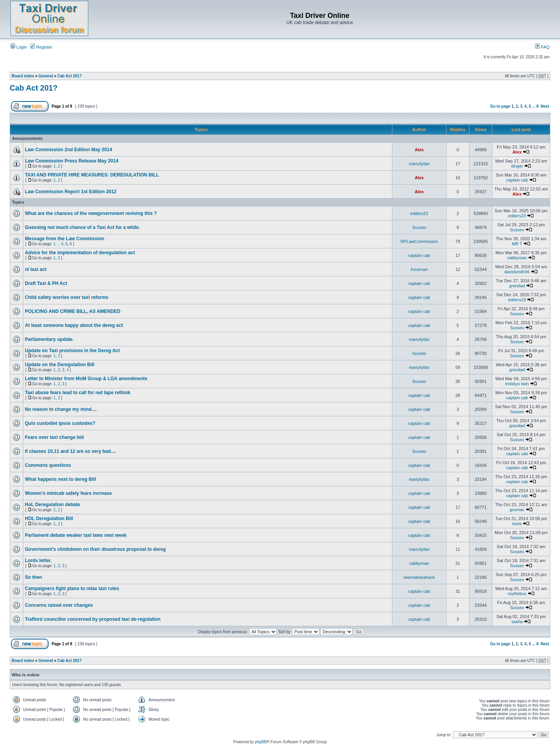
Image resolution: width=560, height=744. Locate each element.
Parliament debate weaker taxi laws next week (76, 535)
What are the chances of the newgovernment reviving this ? (91, 213)
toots (517, 524)
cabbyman (517, 258)
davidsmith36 (517, 272)
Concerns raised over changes (59, 605)
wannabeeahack (419, 577)
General (46, 76)
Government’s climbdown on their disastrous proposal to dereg (95, 549)
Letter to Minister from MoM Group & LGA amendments (86, 379)
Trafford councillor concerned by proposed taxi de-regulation (93, 619)
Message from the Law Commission (65, 239)
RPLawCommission (419, 241)
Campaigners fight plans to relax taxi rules (72, 589)
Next (545, 106)
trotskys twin (517, 384)
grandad (517, 286)
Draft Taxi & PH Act (46, 283)
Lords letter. (38, 561)
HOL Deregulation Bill (49, 519)
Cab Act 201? (69, 76)
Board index (23, 76)
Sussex (419, 227)
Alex (419, 150)
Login (19, 47)
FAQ (542, 47)
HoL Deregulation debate (52, 505)
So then (33, 577)
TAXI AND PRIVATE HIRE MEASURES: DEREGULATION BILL (92, 175)
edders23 (419, 213)
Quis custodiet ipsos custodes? (60, 423)
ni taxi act (36, 269)
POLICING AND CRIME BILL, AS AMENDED (73, 311)
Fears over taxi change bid (54, 437)
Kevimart (419, 269)
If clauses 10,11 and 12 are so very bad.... (70, 451)
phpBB (261, 742)
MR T (517, 244)
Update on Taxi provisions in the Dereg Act (72, 351)
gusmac (517, 510)
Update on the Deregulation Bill (60, 365)
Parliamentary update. (49, 339)
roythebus (517, 594)
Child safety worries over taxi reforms (67, 297)
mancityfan (419, 164)
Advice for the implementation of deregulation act (80, 253)
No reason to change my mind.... (61, 409)
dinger (517, 166)
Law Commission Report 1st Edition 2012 (71, 192)
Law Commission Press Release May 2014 (72, 161)
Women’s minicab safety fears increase (68, 493)
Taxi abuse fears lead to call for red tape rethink (78, 393)
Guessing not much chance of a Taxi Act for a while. (82, 227)
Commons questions (48, 465)
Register (41, 47)
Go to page (500, 106)
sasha (517, 622)
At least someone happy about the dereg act (74, 325)
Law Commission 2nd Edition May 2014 (68, 150)
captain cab (517, 180)
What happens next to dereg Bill (60, 479)
